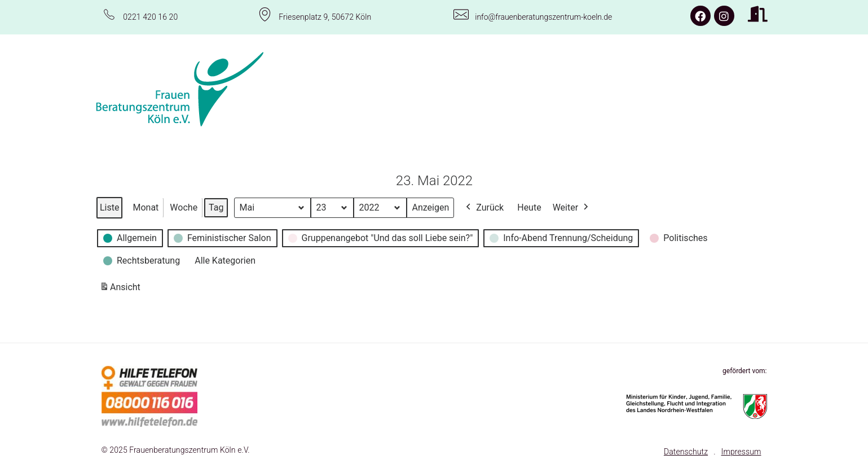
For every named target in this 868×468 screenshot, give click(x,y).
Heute (529, 207)
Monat (146, 207)
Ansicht (122, 289)
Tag (216, 207)
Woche (184, 207)
